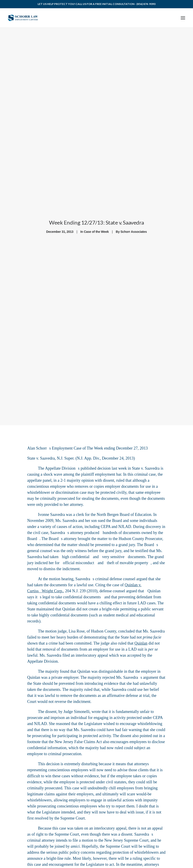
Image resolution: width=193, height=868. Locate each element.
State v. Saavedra (41, 456)
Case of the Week (96, 230)
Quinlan (154, 588)
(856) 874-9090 (146, 4)
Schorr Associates (134, 230)
